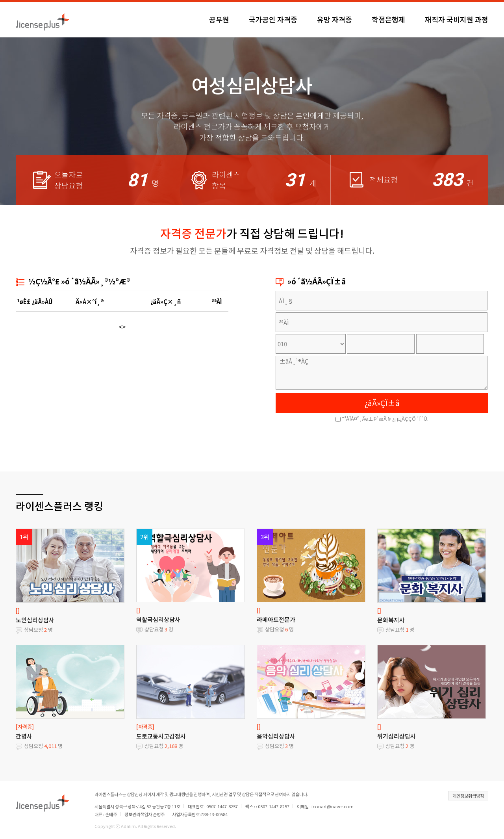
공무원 (219, 19)
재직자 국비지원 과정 (457, 19)
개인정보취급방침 (468, 796)
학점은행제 (388, 19)
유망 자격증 (334, 19)
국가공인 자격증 (273, 19)
